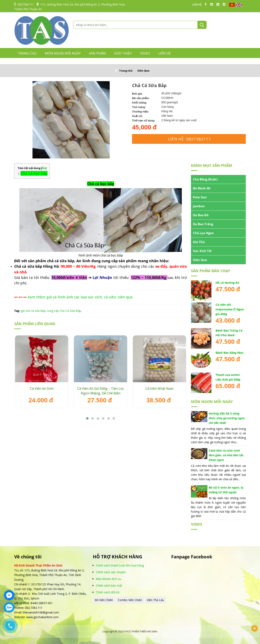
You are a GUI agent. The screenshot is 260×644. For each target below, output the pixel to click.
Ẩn (44, 168)
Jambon (199, 206)
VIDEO (145, 53)
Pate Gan (200, 197)
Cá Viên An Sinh (42, 389)
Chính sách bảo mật (109, 586)
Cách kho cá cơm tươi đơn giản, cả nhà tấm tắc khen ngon (226, 455)
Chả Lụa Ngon (203, 233)
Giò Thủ (199, 242)
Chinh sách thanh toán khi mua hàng (120, 565)
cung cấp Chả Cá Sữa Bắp (64, 311)
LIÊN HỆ (197, 5)
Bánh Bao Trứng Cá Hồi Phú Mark (229, 333)
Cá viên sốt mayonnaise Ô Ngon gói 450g (230, 309)
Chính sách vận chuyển (111, 572)
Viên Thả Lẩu (155, 600)
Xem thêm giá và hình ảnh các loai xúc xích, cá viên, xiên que (80, 297)
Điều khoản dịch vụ (108, 579)
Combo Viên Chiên (130, 600)
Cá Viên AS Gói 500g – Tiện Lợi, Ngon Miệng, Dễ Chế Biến (101, 391)
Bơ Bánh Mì (202, 188)
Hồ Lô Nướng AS (227, 283)
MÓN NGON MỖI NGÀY (63, 53)
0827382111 (24, 4)
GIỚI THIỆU (123, 53)
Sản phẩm (97, 53)
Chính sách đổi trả (108, 592)
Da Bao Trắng (203, 224)
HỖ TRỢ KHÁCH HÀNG (118, 557)
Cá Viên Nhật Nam (159, 389)
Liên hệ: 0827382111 (190, 139)
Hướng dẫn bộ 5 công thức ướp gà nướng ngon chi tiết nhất (227, 418)
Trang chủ (27, 53)
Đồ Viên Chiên (104, 600)
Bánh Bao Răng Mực (230, 353)
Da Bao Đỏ (201, 215)
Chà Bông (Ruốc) (205, 179)
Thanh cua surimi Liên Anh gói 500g (228, 377)
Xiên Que (143, 71)
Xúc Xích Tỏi (202, 251)
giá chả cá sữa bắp (33, 311)
